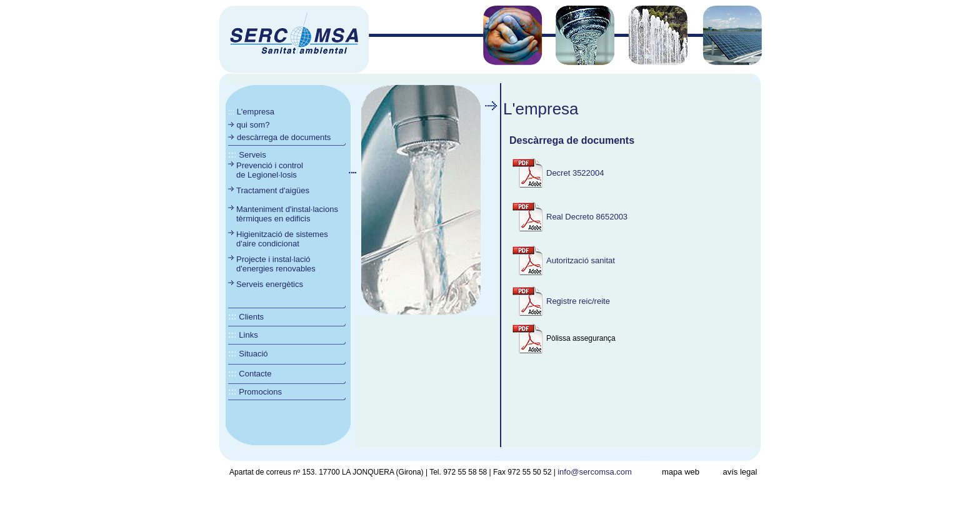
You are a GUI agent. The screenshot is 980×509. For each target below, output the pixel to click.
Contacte (255, 374)
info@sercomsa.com (595, 472)
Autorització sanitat (581, 260)
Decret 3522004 (575, 173)
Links (248, 335)
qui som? (252, 125)
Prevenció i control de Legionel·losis (270, 170)
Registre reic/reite (578, 301)
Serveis (252, 155)
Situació (253, 354)
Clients (251, 317)
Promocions (260, 392)
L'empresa (256, 112)
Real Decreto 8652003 (587, 217)
